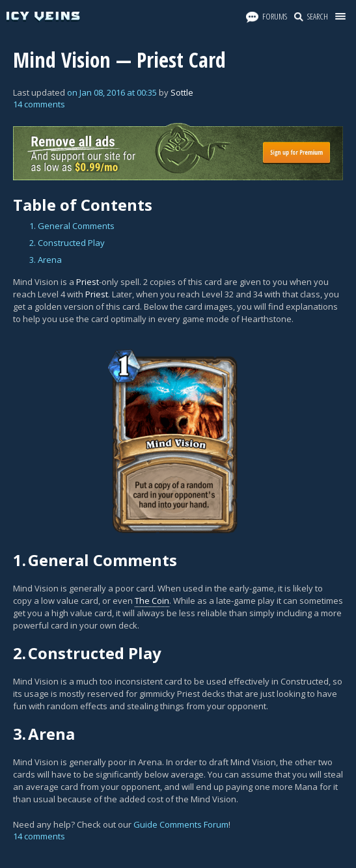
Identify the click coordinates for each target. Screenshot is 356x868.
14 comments (39, 104)
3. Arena (46, 260)
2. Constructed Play (67, 243)
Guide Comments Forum (181, 824)
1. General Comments (72, 226)
